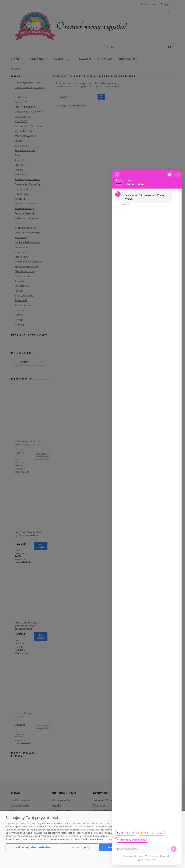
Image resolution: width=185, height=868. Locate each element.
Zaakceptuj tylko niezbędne (32, 847)
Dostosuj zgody (79, 847)
